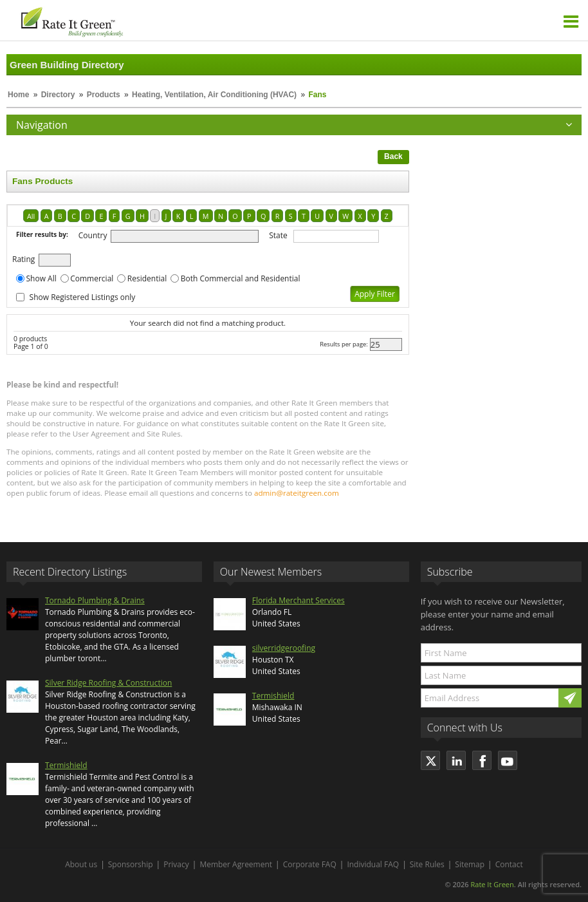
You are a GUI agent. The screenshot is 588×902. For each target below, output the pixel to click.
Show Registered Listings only (83, 297)
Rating (23, 259)
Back (393, 156)
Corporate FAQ (310, 864)
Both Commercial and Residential (241, 278)
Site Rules (427, 864)
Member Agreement (236, 864)
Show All (41, 278)
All (31, 216)
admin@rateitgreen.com (297, 493)
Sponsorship (131, 864)
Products (104, 95)
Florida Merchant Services (299, 600)
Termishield (66, 765)
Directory (58, 95)
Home (18, 95)
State (278, 235)
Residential (147, 278)
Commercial (92, 278)
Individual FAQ (373, 864)
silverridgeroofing (284, 648)
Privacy (176, 864)
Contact (509, 864)
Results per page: (344, 344)
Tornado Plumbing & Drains (95, 600)
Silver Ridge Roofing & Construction (108, 683)
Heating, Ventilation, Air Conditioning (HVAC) (214, 95)
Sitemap (470, 864)
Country (93, 235)
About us (81, 864)
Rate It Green (492, 884)
